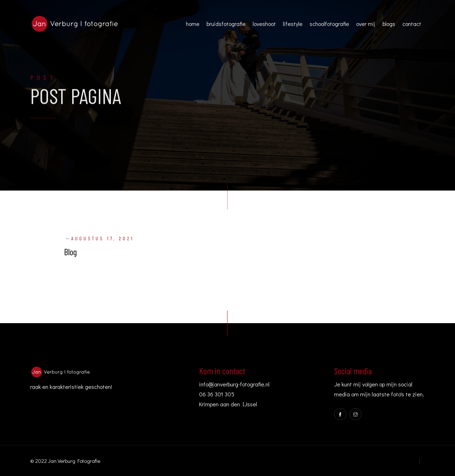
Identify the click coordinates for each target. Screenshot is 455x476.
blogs (389, 24)
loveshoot (264, 24)
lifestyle (293, 24)
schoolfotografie (329, 24)
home (193, 24)
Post (43, 78)
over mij (366, 24)
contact (412, 24)
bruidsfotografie (226, 24)
